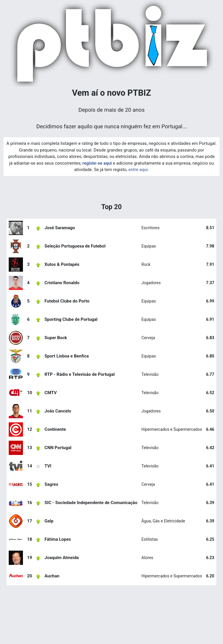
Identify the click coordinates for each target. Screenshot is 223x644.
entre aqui (138, 170)
